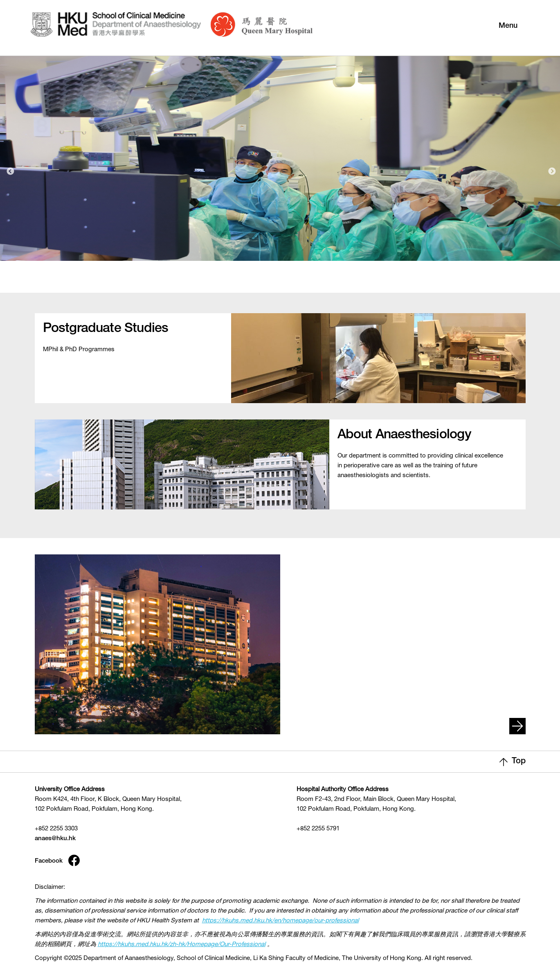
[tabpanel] (280, 156)
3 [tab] (303, 281)
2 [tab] (287, 281)
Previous (10, 172)
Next (552, 172)
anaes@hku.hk (55, 839)
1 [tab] (271, 281)
